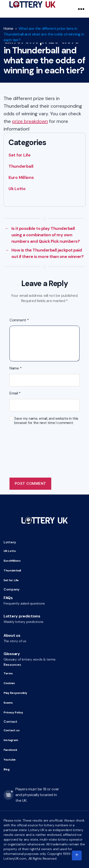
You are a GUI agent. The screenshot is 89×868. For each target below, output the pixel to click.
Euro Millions (21, 177)
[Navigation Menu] (81, 9)
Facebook (10, 750)
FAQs (8, 598)
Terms (8, 673)
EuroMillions (12, 561)
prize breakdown (30, 121)
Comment (19, 320)
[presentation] (46, 444)
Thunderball (21, 166)
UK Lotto (10, 551)
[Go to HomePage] (32, 5)
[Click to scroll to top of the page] (77, 856)
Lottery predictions (22, 616)
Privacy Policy (13, 712)
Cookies (9, 683)
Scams (8, 703)
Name (16, 368)
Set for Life (20, 155)
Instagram (11, 740)
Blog (7, 769)
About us (12, 635)
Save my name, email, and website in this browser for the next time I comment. (46, 421)
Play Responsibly (15, 693)
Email (15, 393)
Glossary (12, 654)
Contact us (12, 730)
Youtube (10, 760)
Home (8, 28)
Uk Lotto (17, 189)
